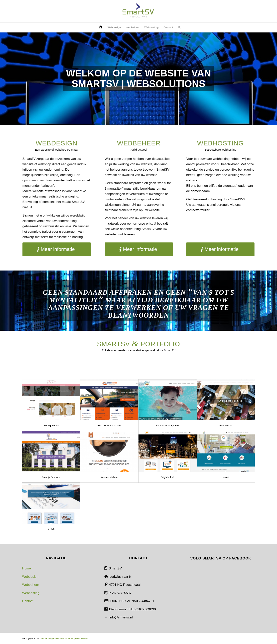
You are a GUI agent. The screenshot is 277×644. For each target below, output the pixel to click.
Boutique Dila (51, 425)
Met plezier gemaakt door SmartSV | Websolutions (64, 638)
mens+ (226, 477)
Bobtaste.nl (226, 425)
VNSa (51, 529)
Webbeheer (31, 585)
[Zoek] (178, 27)
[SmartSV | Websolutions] (138, 11)
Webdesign (30, 577)
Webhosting (31, 593)
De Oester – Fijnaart (167, 425)
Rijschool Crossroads (109, 425)
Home (26, 568)
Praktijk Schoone (51, 477)
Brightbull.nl (168, 477)
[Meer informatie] (51, 249)
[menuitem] (101, 27)
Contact (28, 601)
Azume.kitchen (109, 477)
